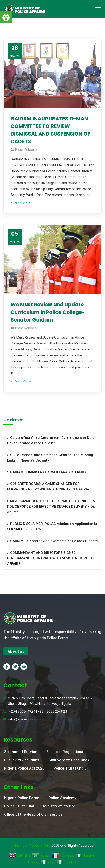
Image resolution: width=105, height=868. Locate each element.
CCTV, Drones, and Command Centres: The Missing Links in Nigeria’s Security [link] (50, 458)
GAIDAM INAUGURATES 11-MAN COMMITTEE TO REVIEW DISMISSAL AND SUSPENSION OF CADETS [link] (50, 130)
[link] (6, 17)
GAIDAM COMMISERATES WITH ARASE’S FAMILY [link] (48, 472)
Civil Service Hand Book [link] (69, 760)
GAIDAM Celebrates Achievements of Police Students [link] (54, 541)
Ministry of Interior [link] (59, 806)
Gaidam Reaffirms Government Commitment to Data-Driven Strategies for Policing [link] (52, 440)
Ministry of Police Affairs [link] (31, 846)
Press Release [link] (26, 150)
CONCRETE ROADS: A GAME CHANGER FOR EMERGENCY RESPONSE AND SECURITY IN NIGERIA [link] (48, 487)
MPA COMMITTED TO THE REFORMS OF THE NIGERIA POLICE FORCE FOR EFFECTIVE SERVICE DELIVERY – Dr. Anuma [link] (51, 507)
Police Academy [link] (62, 798)
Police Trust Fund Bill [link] (71, 768)
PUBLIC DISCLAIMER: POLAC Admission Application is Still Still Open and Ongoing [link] (52, 526)
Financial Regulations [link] (65, 752)
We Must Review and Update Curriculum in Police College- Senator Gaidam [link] (48, 312)
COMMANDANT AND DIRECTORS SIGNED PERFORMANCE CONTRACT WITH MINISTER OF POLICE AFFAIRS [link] (51, 558)
